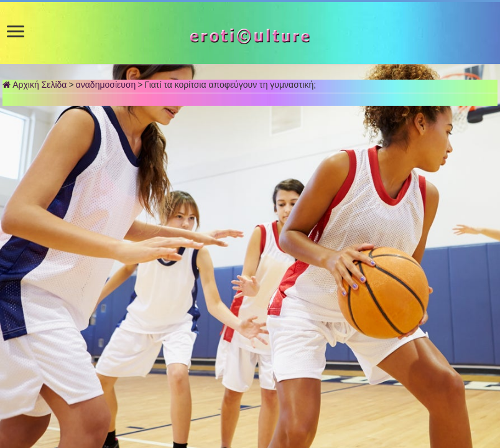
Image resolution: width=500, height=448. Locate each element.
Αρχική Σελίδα (35, 85)
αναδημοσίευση (106, 85)
